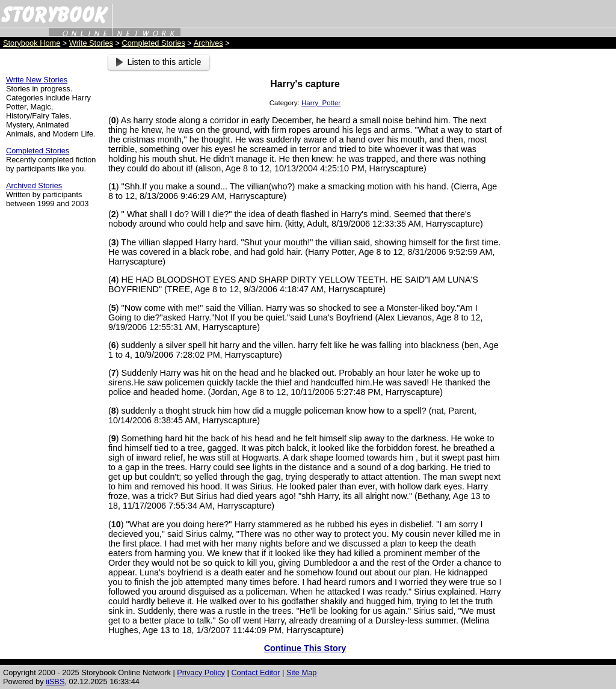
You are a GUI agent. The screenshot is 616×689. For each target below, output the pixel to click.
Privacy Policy (201, 672)
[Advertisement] (562, 235)
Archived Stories (34, 185)
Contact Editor (255, 672)
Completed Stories (154, 43)
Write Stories (91, 43)
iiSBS (55, 681)
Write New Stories (37, 80)
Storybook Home (32, 43)
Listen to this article (159, 62)
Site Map (302, 672)
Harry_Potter (321, 103)
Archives (208, 43)
